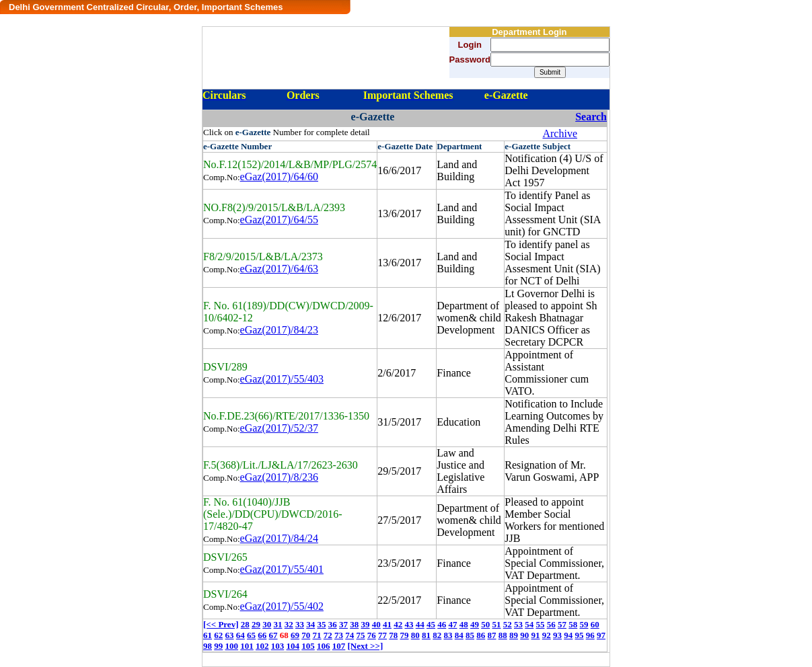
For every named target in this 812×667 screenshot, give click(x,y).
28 (245, 624)
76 (372, 635)
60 (595, 624)
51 (496, 624)
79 (405, 635)
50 (485, 624)
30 (267, 624)
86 (481, 635)
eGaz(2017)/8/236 (279, 477)
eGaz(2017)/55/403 (282, 379)
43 (409, 624)
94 (568, 635)
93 (557, 635)
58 (573, 624)
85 (470, 635)
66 (262, 635)
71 (317, 635)
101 (247, 646)
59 (584, 624)
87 (492, 635)
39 (365, 624)
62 (218, 635)
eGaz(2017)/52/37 (279, 428)
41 (387, 624)
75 (361, 635)
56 (551, 624)
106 (324, 646)
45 (431, 624)
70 (306, 635)
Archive (560, 133)
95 (580, 635)
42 (398, 624)
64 (241, 635)
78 (393, 635)
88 (503, 635)
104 (293, 646)
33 (300, 624)
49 (475, 624)
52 (508, 624)
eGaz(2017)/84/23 (279, 330)
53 (518, 624)
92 (547, 635)
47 (452, 624)
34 (310, 624)
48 (464, 624)
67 (273, 635)
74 (349, 635)
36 (333, 624)
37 (343, 624)
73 (339, 635)
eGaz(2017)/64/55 (279, 220)
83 (448, 635)
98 (208, 646)
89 (514, 635)
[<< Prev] (221, 624)
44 (420, 624)
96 (590, 635)
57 (562, 624)
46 (442, 624)
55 (540, 624)
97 (601, 635)
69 (295, 635)
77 (382, 635)
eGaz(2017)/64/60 (279, 176)
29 (256, 624)
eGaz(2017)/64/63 (279, 269)
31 (278, 624)
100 (232, 646)
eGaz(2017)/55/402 (282, 606)
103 (278, 646)
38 (354, 624)
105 (308, 646)
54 (529, 624)
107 (339, 646)
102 (262, 646)
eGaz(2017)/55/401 (282, 569)
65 (251, 635)
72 (328, 635)
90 (524, 635)
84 (459, 635)
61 (208, 635)
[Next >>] (366, 646)
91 (536, 635)
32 (289, 624)
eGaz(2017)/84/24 (279, 538)
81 (426, 635)
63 (230, 635)
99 (218, 646)
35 (321, 624)
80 (415, 635)
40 (376, 624)
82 (437, 635)
